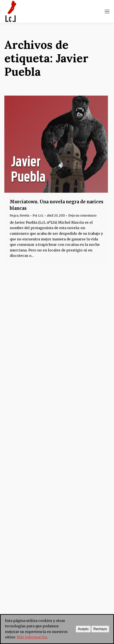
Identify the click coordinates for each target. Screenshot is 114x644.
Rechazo (100, 629)
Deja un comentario (82, 216)
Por (38, 216)
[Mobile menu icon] (107, 11)
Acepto (83, 629)
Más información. (32, 637)
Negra (14, 216)
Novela (24, 216)
